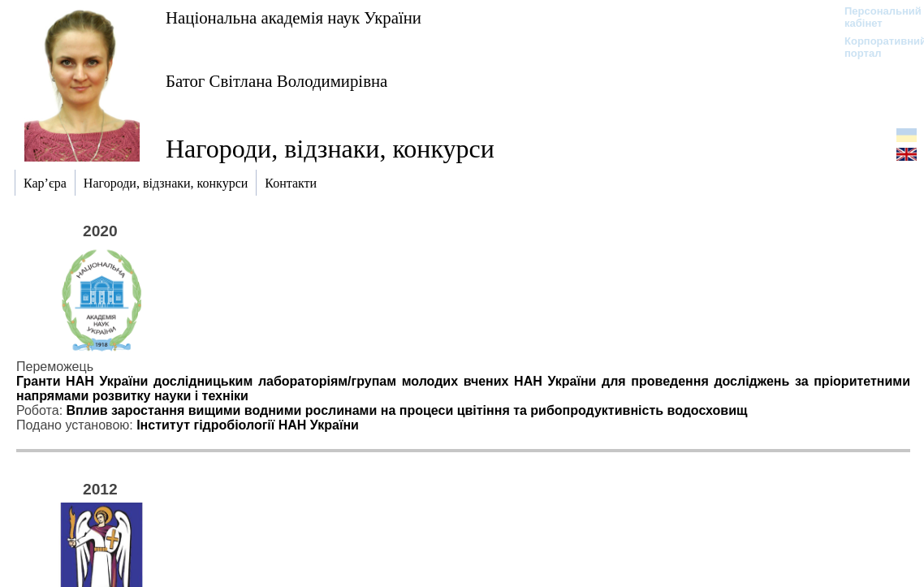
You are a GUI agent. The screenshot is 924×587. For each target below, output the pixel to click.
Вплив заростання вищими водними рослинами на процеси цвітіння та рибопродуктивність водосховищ (407, 410)
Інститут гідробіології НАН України (248, 425)
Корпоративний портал (875, 47)
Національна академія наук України (294, 17)
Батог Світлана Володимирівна (276, 81)
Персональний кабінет (875, 17)
